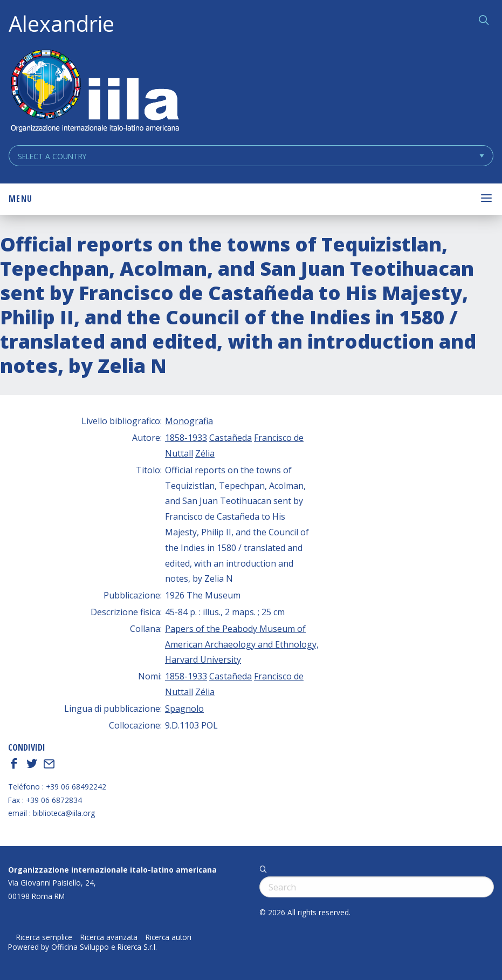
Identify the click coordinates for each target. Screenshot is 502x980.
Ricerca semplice (44, 937)
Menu (20, 199)
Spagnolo (184, 709)
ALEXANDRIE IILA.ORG (94, 92)
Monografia (189, 421)
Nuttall (179, 453)
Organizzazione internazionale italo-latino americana (112, 870)
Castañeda (231, 438)
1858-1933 (186, 438)
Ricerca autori (169, 937)
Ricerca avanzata (109, 937)
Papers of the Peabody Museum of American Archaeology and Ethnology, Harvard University (242, 644)
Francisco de (279, 438)
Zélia (205, 453)
